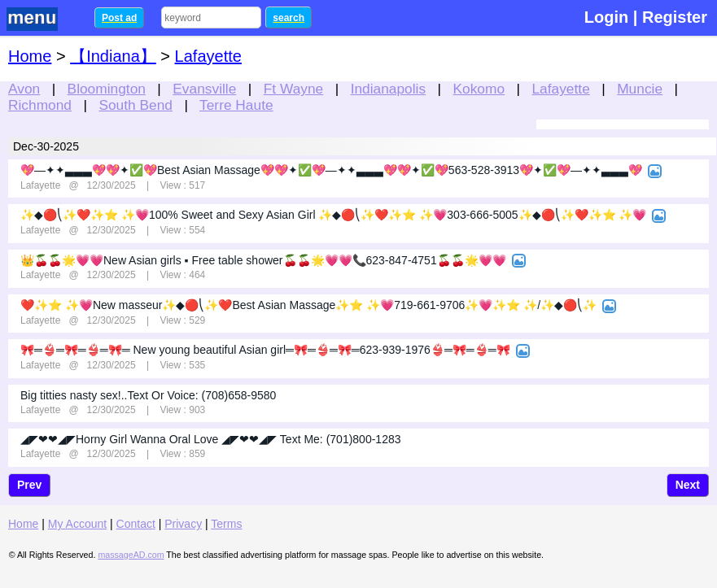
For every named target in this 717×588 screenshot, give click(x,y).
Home (30, 56)
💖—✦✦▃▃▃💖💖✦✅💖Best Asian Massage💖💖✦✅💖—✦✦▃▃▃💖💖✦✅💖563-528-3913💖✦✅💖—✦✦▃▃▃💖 (331, 170)
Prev (29, 485)
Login (606, 17)
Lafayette (560, 89)
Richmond (40, 105)
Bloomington (107, 89)
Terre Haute (236, 105)
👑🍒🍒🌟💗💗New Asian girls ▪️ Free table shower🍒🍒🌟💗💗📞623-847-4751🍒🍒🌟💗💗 (263, 260)
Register (675, 17)
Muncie (640, 89)
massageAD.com (131, 555)
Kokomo (479, 89)
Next (688, 485)
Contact (136, 524)
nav (42, 19)
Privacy (183, 524)
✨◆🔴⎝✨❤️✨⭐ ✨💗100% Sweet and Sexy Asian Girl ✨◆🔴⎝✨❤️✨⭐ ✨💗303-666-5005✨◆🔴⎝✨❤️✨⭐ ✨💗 (333, 215)
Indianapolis (389, 89)
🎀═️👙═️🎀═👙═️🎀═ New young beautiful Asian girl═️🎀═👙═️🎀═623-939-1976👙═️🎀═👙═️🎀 (265, 350)
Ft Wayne (294, 89)
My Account (77, 524)
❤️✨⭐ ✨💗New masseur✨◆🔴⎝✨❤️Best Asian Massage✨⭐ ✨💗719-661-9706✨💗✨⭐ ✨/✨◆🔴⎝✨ (308, 305)
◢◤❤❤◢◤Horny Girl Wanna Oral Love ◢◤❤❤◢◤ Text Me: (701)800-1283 (211, 439)
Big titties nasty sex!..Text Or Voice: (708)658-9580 (148, 395)
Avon (24, 89)
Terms (226, 524)
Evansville (204, 89)
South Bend (136, 105)
